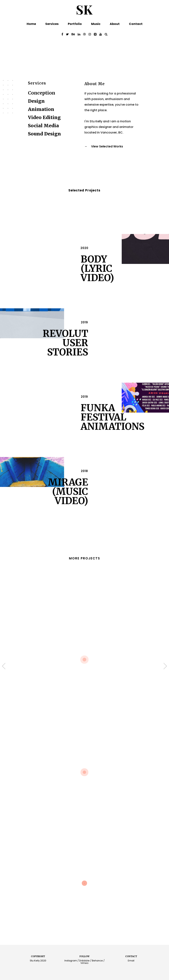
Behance (97, 961)
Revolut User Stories (65, 347)
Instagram (71, 961)
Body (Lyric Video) (97, 273)
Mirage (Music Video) (68, 496)
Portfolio (75, 24)
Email (131, 961)
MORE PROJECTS (84, 558)
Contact (136, 24)
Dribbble (84, 961)
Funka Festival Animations (113, 422)
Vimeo (84, 963)
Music (96, 24)
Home (31, 24)
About (115, 24)
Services (52, 24)
